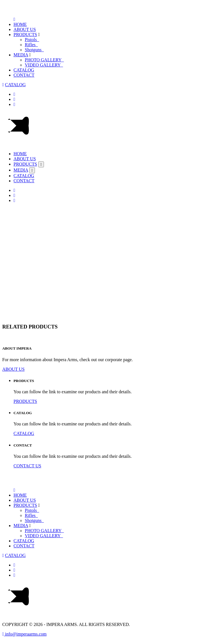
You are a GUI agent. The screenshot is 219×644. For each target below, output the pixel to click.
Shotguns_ (34, 50)
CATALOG (24, 70)
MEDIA (21, 55)
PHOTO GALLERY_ (44, 60)
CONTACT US (27, 466)
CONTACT (24, 75)
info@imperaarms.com (24, 634)
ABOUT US (25, 29)
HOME (20, 24)
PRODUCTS (25, 35)
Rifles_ (31, 45)
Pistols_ (32, 40)
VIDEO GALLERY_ (44, 65)
